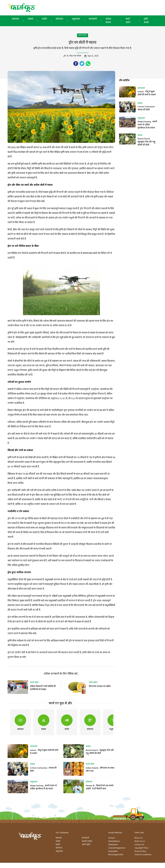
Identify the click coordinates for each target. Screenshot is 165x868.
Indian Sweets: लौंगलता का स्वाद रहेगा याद (100, 770)
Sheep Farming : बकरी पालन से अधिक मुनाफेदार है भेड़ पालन (43, 787)
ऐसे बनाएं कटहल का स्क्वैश (100, 686)
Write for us (140, 841)
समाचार (16, 19)
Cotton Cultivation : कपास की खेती (43, 770)
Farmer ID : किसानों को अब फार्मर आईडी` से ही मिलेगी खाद (100, 787)
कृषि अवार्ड (146, 21)
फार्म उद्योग (128, 21)
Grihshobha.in (114, 841)
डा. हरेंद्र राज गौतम (74, 56)
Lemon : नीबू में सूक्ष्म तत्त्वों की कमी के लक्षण (44, 752)
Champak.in (113, 845)
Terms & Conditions (143, 855)
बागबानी (93, 19)
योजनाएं (59, 19)
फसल (31, 19)
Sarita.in (112, 838)
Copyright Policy (141, 848)
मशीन (44, 19)
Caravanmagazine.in (117, 848)
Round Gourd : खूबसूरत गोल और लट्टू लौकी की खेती (100, 752)
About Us (138, 838)
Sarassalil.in (113, 851)
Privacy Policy (140, 851)
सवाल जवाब (108, 21)
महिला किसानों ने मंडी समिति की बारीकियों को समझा (43, 688)
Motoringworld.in (116, 855)
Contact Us (139, 845)
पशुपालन (76, 19)
